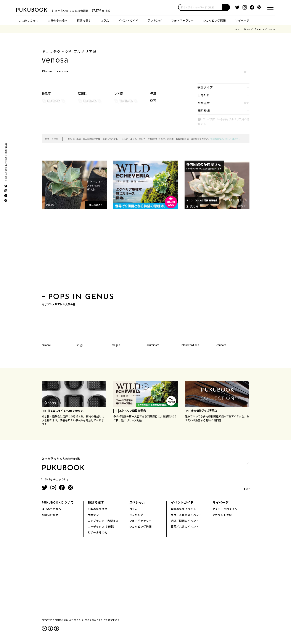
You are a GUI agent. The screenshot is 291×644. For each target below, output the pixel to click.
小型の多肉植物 (98, 509)
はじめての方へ (28, 20)
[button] (226, 7)
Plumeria (259, 29)
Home (236, 29)
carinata (221, 345)
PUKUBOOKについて (58, 502)
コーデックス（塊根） (102, 526)
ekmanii (46, 345)
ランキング (155, 20)
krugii (80, 345)
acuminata (153, 345)
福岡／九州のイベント (185, 526)
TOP (246, 477)
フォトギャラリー (182, 20)
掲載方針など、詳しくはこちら (225, 139)
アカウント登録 (222, 515)
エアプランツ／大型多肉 (103, 521)
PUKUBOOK (37, 10)
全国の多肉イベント (184, 509)
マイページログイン (225, 509)
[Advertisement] (146, 253)
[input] (200, 7)
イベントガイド (128, 20)
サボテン (93, 515)
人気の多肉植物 (57, 20)
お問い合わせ (50, 515)
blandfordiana (190, 345)
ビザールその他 (98, 532)
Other (247, 29)
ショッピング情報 (214, 20)
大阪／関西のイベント (185, 521)
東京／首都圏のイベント (186, 515)
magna (116, 345)
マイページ (242, 20)
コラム (105, 20)
